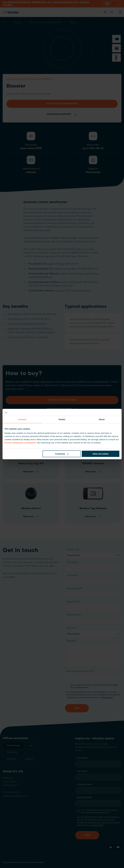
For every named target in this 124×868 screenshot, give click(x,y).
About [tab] (102, 419)
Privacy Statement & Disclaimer (20, 443)
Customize (62, 454)
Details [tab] (62, 419)
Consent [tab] (22, 419)
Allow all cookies (101, 454)
